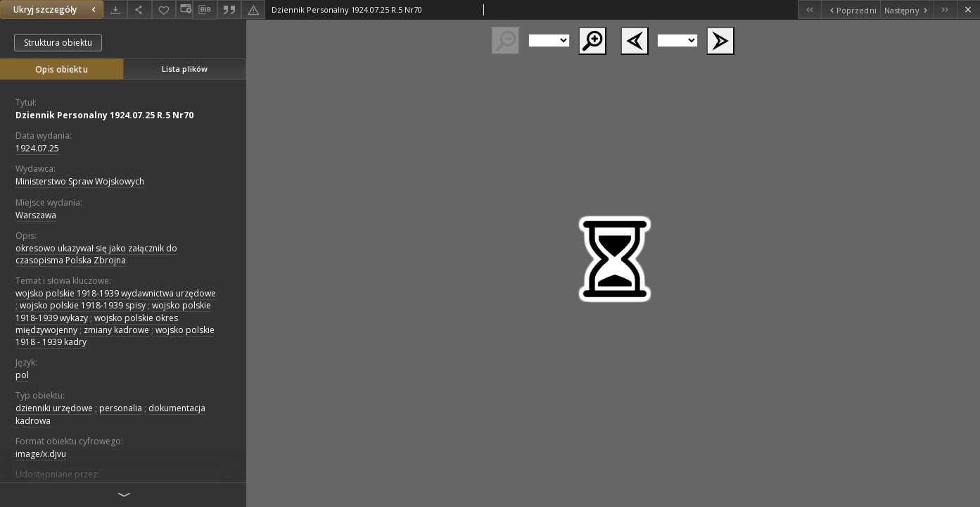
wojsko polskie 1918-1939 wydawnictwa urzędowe (116, 293)
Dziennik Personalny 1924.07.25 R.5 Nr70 (104, 115)
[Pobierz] (115, 10)
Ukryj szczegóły (56, 10)
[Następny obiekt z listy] (907, 10)
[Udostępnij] (139, 10)
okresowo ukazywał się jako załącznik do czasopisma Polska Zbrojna (96, 254)
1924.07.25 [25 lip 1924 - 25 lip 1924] (37, 148)
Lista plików (185, 69)
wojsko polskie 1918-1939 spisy (83, 305)
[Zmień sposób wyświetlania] (184, 10)
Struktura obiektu (58, 43)
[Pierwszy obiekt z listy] (809, 10)
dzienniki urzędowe (54, 408)
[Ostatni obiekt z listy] (945, 10)
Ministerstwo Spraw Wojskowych (80, 181)
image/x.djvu (41, 454)
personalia (121, 408)
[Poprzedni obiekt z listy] (850, 10)
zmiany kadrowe (116, 330)
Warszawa (36, 215)
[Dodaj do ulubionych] (164, 10)
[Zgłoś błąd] (253, 10)
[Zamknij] (968, 10)
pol (22, 375)
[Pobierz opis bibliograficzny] (205, 10)
